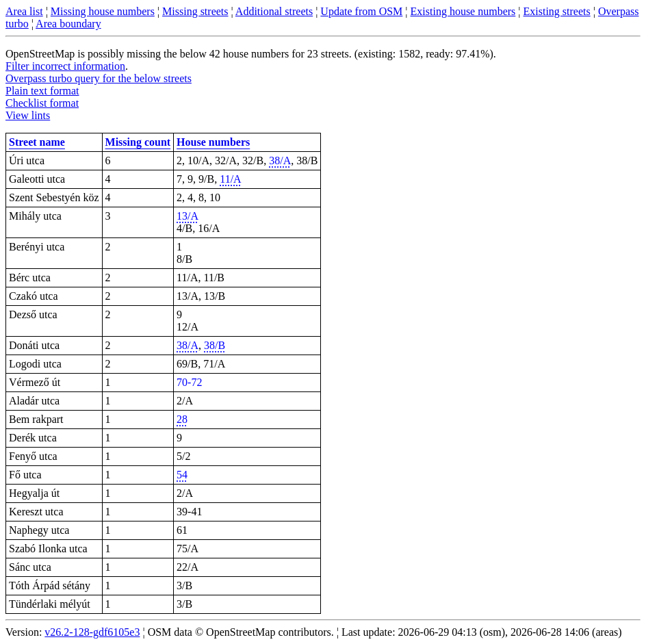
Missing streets (195, 11)
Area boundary (68, 24)
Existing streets (557, 11)
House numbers (213, 142)
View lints (28, 115)
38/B (215, 345)
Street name (37, 142)
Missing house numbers (103, 11)
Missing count (138, 142)
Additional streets (274, 11)
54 (182, 475)
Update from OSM (361, 11)
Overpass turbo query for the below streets (99, 78)
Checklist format (42, 103)
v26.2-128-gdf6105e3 (92, 632)
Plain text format (42, 91)
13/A (188, 216)
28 (182, 419)
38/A (280, 160)
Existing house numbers (463, 11)
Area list (24, 11)
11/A (230, 179)
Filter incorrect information (65, 66)
